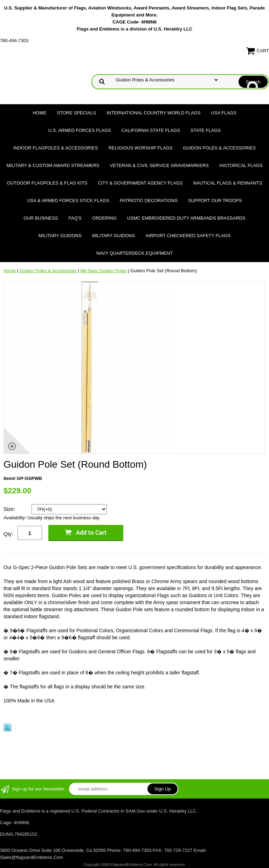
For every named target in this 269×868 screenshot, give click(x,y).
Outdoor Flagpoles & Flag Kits (47, 183)
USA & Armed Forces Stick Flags (68, 201)
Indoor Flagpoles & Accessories (56, 148)
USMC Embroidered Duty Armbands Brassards (186, 218)
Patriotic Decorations (149, 201)
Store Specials (76, 113)
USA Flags (223, 113)
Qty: (8, 534)
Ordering (104, 218)
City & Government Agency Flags (140, 183)
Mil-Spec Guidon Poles (103, 271)
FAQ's (75, 218)
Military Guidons (60, 236)
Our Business (41, 218)
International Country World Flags (153, 113)
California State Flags (151, 130)
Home (39, 113)
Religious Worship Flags (141, 148)
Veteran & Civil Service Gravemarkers (159, 165)
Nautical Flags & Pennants (228, 183)
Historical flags (241, 165)
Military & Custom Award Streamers (53, 165)
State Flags (206, 130)
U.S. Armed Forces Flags (80, 130)
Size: (10, 509)
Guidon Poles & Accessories (219, 148)
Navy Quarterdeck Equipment (134, 253)
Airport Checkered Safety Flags (188, 236)
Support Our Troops (215, 201)
